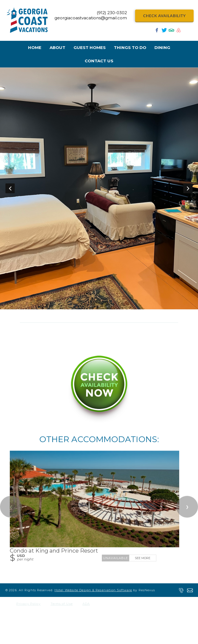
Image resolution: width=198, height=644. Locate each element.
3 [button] (107, 307)
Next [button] (188, 188)
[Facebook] (157, 32)
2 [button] (99, 307)
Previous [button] (10, 188)
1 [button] (91, 307)
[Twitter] (164, 32)
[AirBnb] (179, 32)
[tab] (91, 307)
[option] (99, 188)
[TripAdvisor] (171, 32)
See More (143, 558)
